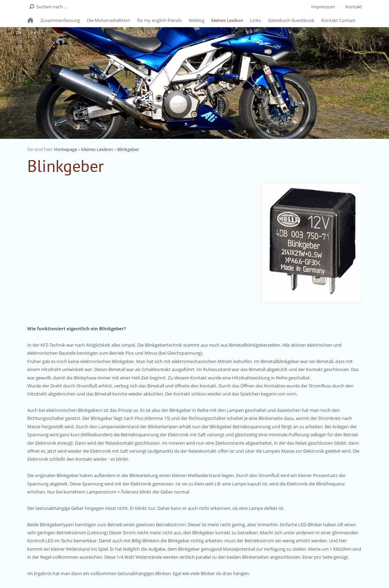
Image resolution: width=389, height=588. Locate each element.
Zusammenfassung (60, 20)
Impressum (323, 7)
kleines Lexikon (227, 20)
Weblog (197, 20)
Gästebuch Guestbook (291, 20)
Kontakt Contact (338, 20)
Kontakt (354, 7)
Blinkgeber (128, 149)
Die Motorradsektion (109, 20)
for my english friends (159, 20)
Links (256, 20)
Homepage (66, 149)
